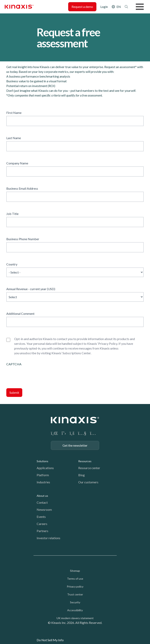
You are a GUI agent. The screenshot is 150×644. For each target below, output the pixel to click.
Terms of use (75, 579)
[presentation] (36, 374)
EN (119, 7)
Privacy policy (75, 586)
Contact (42, 502)
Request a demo (82, 7)
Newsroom (44, 509)
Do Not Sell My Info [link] (50, 640)
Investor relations (48, 538)
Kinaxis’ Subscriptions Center (71, 353)
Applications (45, 468)
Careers (42, 524)
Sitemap (75, 571)
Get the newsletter (75, 445)
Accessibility (75, 610)
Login (104, 7)
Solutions (42, 461)
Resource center (89, 468)
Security (75, 602)
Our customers (88, 482)
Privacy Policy (108, 344)
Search (126, 7)
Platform (43, 475)
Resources (85, 461)
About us (42, 496)
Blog (82, 475)
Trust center (75, 594)
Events (41, 517)
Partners (42, 531)
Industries (43, 482)
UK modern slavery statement (75, 618)
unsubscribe (28, 353)
